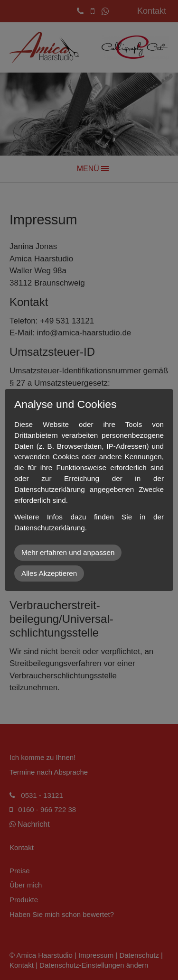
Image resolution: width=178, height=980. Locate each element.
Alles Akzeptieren (49, 573)
